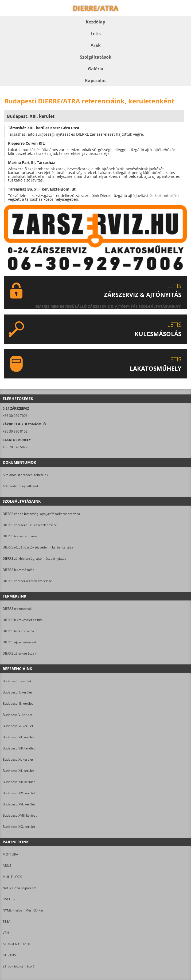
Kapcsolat (96, 80)
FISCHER (9, 899)
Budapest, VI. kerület (18, 726)
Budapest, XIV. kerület (19, 793)
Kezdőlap (96, 22)
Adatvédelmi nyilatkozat (20, 486)
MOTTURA (10, 854)
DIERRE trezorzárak (17, 609)
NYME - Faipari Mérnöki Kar (23, 910)
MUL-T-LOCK (12, 877)
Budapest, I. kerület (17, 681)
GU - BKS (9, 955)
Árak (96, 45)
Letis (96, 34)
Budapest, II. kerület (17, 692)
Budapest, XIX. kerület (19, 827)
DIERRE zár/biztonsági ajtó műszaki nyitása (34, 558)
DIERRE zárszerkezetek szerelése (27, 581)
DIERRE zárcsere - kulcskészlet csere (30, 525)
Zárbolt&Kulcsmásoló (19, 966)
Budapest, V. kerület (17, 715)
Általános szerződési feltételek (25, 475)
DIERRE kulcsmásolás (18, 570)
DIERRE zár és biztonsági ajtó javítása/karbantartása (41, 514)
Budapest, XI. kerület (18, 759)
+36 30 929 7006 (15, 416)
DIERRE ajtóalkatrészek (20, 642)
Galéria (96, 69)
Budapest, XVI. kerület (19, 804)
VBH (6, 933)
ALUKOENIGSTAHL (17, 944)
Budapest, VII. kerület (18, 737)
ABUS (7, 866)
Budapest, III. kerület (18, 703)
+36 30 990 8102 (15, 431)
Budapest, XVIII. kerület (20, 815)
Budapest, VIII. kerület (19, 748)
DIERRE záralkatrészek (19, 653)
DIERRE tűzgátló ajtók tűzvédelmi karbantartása (38, 547)
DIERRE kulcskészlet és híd (22, 620)
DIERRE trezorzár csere (20, 536)
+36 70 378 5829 (15, 447)
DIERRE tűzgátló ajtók (18, 631)
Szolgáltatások (96, 57)
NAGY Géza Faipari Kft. (20, 888)
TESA (7, 921)
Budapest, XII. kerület (18, 771)
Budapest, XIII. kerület (19, 782)
